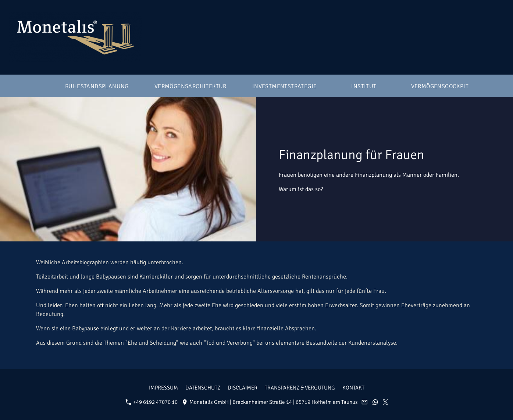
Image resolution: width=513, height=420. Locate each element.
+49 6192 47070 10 (152, 402)
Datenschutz (203, 388)
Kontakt (353, 388)
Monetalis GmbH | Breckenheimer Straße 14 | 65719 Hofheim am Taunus (270, 402)
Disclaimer (243, 388)
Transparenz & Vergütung (300, 388)
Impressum (163, 388)
